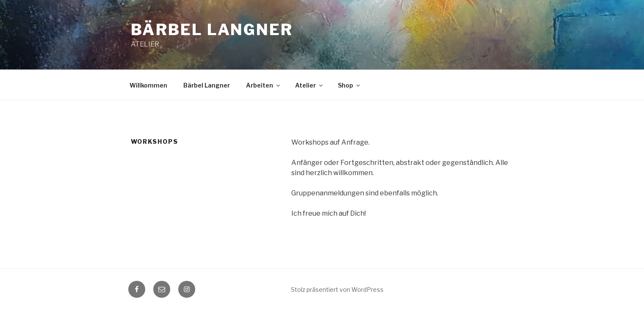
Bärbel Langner (212, 30)
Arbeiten (264, 85)
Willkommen (148, 85)
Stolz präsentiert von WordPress (337, 289)
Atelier (310, 85)
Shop (350, 85)
